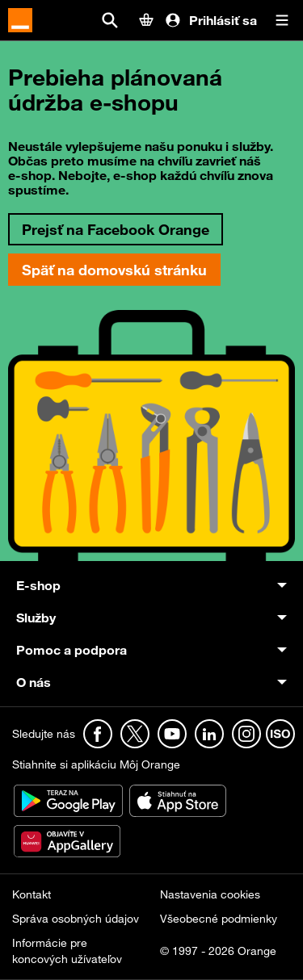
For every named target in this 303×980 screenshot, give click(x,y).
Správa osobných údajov (76, 919)
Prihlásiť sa (211, 20)
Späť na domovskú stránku (114, 270)
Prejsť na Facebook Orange (116, 229)
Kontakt (32, 894)
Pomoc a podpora (72, 650)
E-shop (38, 585)
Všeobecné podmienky (219, 919)
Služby (36, 618)
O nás (34, 682)
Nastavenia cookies (210, 894)
